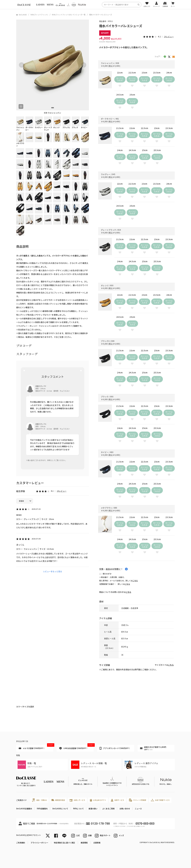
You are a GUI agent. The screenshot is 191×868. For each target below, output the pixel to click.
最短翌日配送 (58, 800)
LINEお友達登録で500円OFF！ (76, 747)
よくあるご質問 (109, 809)
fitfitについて (79, 809)
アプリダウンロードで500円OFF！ (115, 748)
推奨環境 (84, 843)
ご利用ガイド (22, 800)
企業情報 (97, 843)
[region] (95, 5)
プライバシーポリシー (39, 843)
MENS (50, 5)
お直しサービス (77, 800)
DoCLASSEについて (60, 809)
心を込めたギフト (98, 800)
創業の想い (93, 809)
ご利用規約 (21, 843)
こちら (135, 581)
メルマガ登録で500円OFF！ (36, 747)
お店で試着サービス (160, 800)
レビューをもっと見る (53, 571)
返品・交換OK (39, 800)
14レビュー (62, 491)
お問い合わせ (125, 809)
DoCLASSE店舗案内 (24, 809)
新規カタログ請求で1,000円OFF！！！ (153, 748)
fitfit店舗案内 (42, 809)
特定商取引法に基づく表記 (64, 843)
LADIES (40, 5)
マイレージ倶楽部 (138, 800)
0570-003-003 (145, 824)
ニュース (138, 809)
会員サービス (117, 800)
